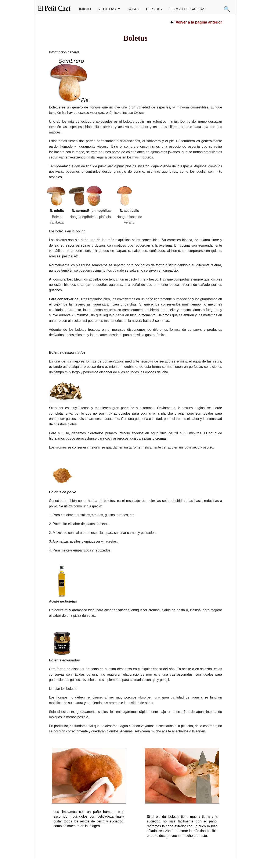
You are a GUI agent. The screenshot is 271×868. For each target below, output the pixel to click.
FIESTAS (154, 9)
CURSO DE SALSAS (187, 9)
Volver (199, 22)
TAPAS (133, 9)
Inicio (85, 9)
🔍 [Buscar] (227, 9)
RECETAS (107, 9)
